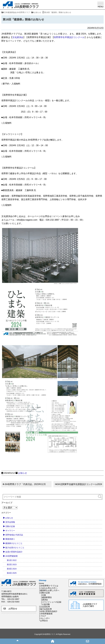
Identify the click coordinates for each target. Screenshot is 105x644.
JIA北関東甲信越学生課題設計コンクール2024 (79, 484)
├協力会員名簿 (45, 609)
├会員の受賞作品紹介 (48, 611)
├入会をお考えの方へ (48, 588)
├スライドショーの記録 (51, 602)
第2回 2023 (12, 564)
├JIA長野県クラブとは (49, 586)
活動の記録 (10, 526)
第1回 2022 (12, 560)
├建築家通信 (46, 597)
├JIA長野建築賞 (46, 614)
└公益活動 (45, 604)
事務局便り (10, 539)
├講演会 (44, 600)
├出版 (43, 595)
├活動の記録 (44, 593)
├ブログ (42, 616)
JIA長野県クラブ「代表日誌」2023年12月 (25, 484)
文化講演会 (18, 37)
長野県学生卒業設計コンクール (69, 37)
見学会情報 (10, 522)
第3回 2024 (12, 569)
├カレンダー (44, 618)
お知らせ (23, 473)
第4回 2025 (12, 573)
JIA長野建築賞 (11, 556)
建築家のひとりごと (14, 543)
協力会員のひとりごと (15, 548)
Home (41, 583)
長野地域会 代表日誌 (14, 535)
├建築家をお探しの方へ (49, 590)
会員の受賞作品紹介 (14, 552)
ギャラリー (10, 531)
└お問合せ (43, 621)
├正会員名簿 (44, 607)
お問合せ (10, 609)
